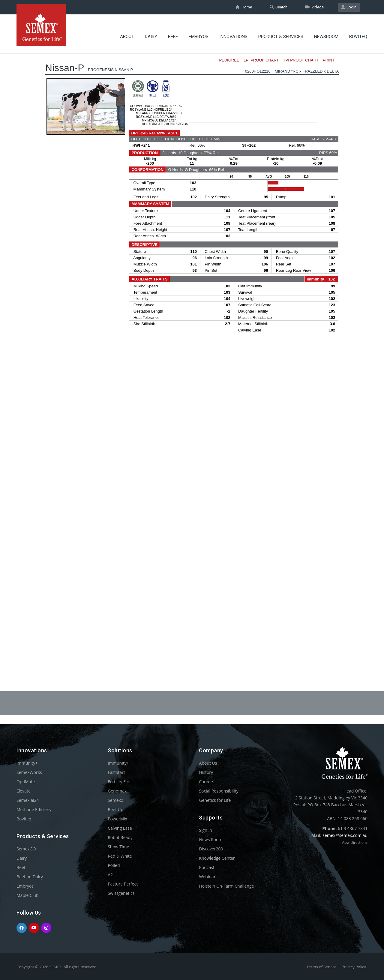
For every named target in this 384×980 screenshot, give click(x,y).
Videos (314, 7)
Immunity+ (27, 763)
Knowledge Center (217, 858)
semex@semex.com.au (345, 835)
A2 (110, 875)
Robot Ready (120, 837)
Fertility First (120, 782)
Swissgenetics (121, 893)
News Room (211, 839)
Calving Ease (120, 828)
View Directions (355, 842)
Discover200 (211, 849)
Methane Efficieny (34, 809)
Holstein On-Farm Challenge (226, 886)
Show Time (118, 847)
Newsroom (326, 31)
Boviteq (358, 31)
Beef (173, 31)
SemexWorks (29, 772)
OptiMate (26, 782)
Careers (206, 782)
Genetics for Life (215, 800)
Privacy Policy (354, 967)
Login (349, 7)
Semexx (115, 800)
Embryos (199, 31)
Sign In (205, 830)
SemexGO (26, 849)
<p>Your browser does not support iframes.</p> (192, 353)
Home (244, 7)
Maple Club (27, 895)
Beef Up (115, 809)
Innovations (233, 31)
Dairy (151, 31)
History (206, 772)
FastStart (116, 772)
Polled (114, 865)
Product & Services (281, 31)
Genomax (117, 791)
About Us (208, 763)
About (127, 31)
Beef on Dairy (30, 877)
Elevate (24, 791)
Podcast (207, 867)
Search (279, 7)
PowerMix (117, 819)
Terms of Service (322, 967)
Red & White (120, 856)
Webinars (208, 877)
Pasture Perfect (123, 884)
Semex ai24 (28, 800)
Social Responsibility (219, 791)
